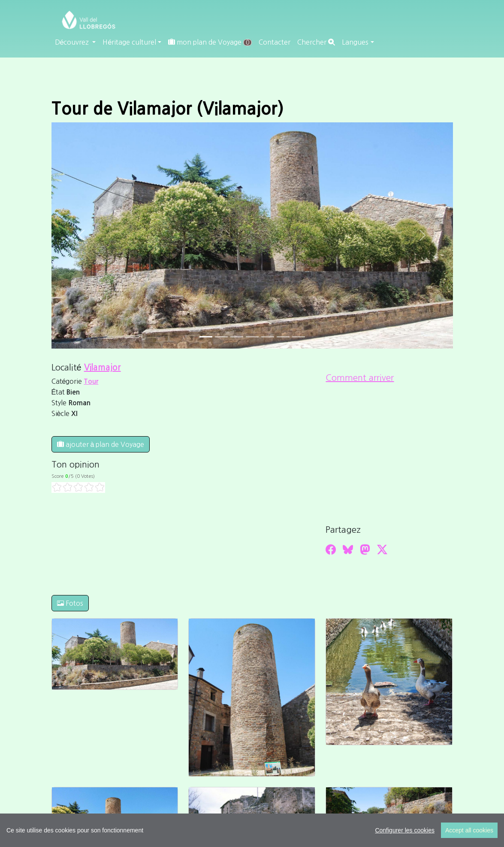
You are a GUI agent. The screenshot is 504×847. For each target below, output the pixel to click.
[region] (252, 830)
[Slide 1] (221, 337)
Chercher (316, 42)
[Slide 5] (283, 337)
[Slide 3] (252, 337)
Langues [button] (355, 42)
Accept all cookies (469, 830)
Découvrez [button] (73, 42)
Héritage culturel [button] (129, 42)
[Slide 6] (299, 337)
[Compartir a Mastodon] (365, 549)
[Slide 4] (268, 337)
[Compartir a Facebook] (331, 549)
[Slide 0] (206, 337)
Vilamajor (103, 367)
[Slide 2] (237, 337)
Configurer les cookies (405, 830)
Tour (91, 381)
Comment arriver (360, 378)
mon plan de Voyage (210, 42)
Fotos (70, 603)
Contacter (275, 42)
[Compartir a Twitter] (382, 549)
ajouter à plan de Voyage (101, 444)
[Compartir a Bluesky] (348, 549)
